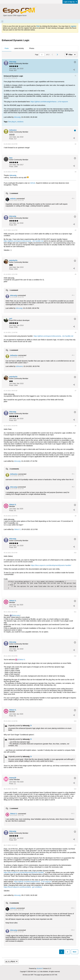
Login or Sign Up (70, 2)
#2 (76, 144)
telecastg (17, 117)
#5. (73, 295)
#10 (75, 553)
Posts (7, 48)
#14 (75, 789)
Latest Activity (19, 48)
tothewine (19, 366)
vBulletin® (40, 969)
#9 (76, 516)
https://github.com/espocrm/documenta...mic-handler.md (24, 241)
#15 (75, 845)
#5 (76, 274)
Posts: (11, 70)
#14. (73, 814)
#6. (73, 355)
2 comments (14, 469)
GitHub (33, 183)
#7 (76, 391)
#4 (76, 230)
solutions (20, 122)
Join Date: (13, 69)
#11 (75, 612)
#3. (73, 198)
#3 (76, 172)
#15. (73, 908)
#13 (75, 721)
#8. (73, 474)
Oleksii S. (17, 529)
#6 (76, 333)
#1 (76, 76)
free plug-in (12, 122)
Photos (32, 48)
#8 (76, 426)
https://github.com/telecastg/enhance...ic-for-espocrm (49, 102)
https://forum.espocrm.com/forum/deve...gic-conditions (23, 887)
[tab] (7, 48)
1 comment (14, 193)
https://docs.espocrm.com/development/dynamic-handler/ (51, 565)
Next (75, 952)
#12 (75, 656)
